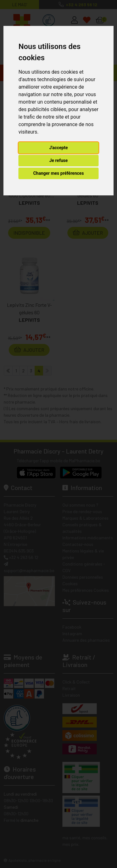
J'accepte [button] (59, 148)
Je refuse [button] (58, 160)
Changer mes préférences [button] (58, 173)
